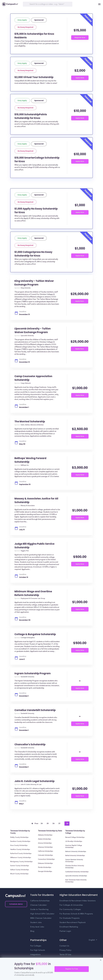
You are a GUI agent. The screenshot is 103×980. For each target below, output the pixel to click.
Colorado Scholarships (45, 855)
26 (53, 824)
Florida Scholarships (45, 867)
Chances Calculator (39, 905)
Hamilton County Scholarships (20, 850)
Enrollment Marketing (69, 927)
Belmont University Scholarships (76, 852)
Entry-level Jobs (37, 927)
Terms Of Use (65, 955)
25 (48, 824)
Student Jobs (36, 923)
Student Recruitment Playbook (73, 923)
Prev (37, 824)
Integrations (35, 955)
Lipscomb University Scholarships (76, 876)
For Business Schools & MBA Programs (76, 914)
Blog (32, 931)
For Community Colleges (70, 909)
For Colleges (36, 946)
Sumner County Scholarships (20, 866)
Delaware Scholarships (45, 863)
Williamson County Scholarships (21, 858)
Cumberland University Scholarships (77, 872)
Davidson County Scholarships (20, 841)
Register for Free (72, 969)
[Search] (48, 4)
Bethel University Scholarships (75, 856)
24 (42, 824)
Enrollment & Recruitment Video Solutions (78, 901)
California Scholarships (46, 851)
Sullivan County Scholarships (20, 870)
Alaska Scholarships (45, 839)
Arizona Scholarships (45, 843)
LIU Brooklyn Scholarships (74, 841)
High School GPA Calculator (42, 914)
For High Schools (38, 950)
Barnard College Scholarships (75, 837)
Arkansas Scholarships (45, 847)
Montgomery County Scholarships (21, 862)
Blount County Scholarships (19, 874)
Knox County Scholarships (19, 846)
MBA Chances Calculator (41, 918)
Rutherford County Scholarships (21, 854)
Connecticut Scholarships (46, 859)
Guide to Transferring (39, 909)
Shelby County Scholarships (19, 837)
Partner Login (65, 931)
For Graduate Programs (70, 918)
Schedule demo (16, 904)
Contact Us (64, 946)
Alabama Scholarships (45, 835)
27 (59, 824)
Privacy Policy (65, 950)
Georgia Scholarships (45, 872)
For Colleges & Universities (71, 905)
